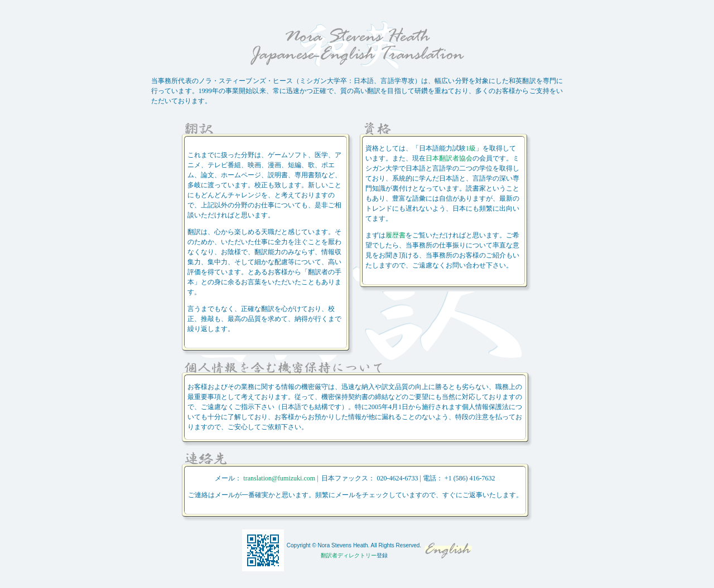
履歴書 (395, 235)
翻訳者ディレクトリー (349, 555)
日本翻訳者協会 (449, 158)
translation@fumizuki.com (279, 478)
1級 (471, 148)
